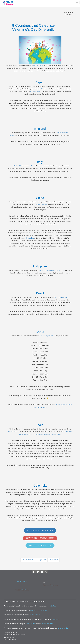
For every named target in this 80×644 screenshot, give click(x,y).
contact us (52, 606)
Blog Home (42, 560)
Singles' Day (30, 238)
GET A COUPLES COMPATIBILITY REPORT (40, 538)
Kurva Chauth (13, 432)
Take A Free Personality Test (40, 545)
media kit (56, 619)
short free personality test (39, 610)
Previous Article (28, 560)
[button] (58, 584)
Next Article (53, 560)
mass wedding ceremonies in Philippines (51, 270)
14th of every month (46, 336)
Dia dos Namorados (61, 297)
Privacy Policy (22, 581)
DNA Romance (38, 66)
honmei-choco (35, 92)
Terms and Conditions (22, 590)
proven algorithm (62, 405)
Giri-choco (45, 89)
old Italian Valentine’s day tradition (23, 166)
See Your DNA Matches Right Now (40, 531)
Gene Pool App (31, 624)
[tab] (58, 584)
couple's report (35, 615)
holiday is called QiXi (41, 204)
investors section (63, 628)
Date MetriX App (47, 624)
